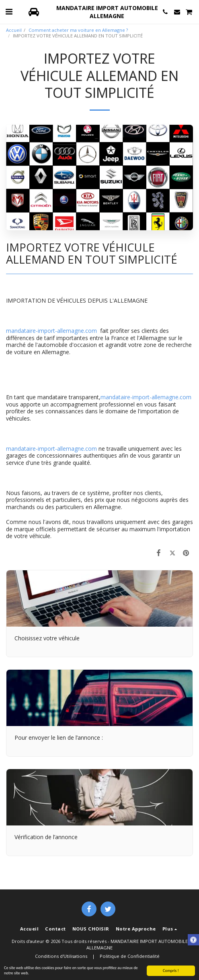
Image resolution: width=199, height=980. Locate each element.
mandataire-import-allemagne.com (51, 331)
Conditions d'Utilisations (61, 956)
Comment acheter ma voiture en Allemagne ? (78, 30)
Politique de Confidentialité (130, 956)
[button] (9, 11)
